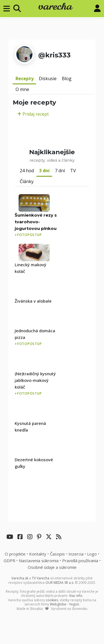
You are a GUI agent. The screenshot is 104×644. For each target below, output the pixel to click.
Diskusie (48, 78)
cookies (52, 600)
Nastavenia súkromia (39, 561)
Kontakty (38, 554)
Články (27, 181)
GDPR (9, 561)
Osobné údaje (52, 567)
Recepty (25, 78)
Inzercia (76, 554)
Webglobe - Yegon (64, 604)
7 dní (60, 171)
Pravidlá (80, 561)
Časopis (57, 554)
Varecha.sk (20, 578)
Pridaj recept (33, 114)
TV (73, 171)
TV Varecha (41, 578)
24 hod (27, 171)
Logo (92, 554)
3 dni (44, 171)
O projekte (15, 554)
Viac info (76, 596)
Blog (67, 78)
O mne (22, 89)
